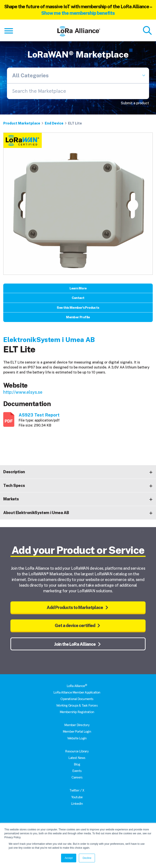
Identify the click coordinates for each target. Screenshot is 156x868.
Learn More (78, 288)
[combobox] (78, 91)
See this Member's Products (78, 308)
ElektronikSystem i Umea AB (49, 340)
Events (77, 771)
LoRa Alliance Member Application (77, 692)
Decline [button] (87, 858)
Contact (78, 298)
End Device (54, 123)
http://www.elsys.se (23, 392)
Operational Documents (77, 699)
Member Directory (77, 725)
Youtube (77, 797)
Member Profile (78, 317)
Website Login (77, 738)
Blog (77, 764)
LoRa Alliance (77, 686)
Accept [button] (69, 858)
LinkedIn (77, 804)
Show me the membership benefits (78, 13)
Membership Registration (77, 712)
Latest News (77, 758)
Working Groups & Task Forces (77, 705)
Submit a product (135, 103)
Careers (77, 777)
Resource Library (77, 751)
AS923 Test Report (39, 415)
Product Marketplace (22, 123)
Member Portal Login (77, 732)
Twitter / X (77, 790)
